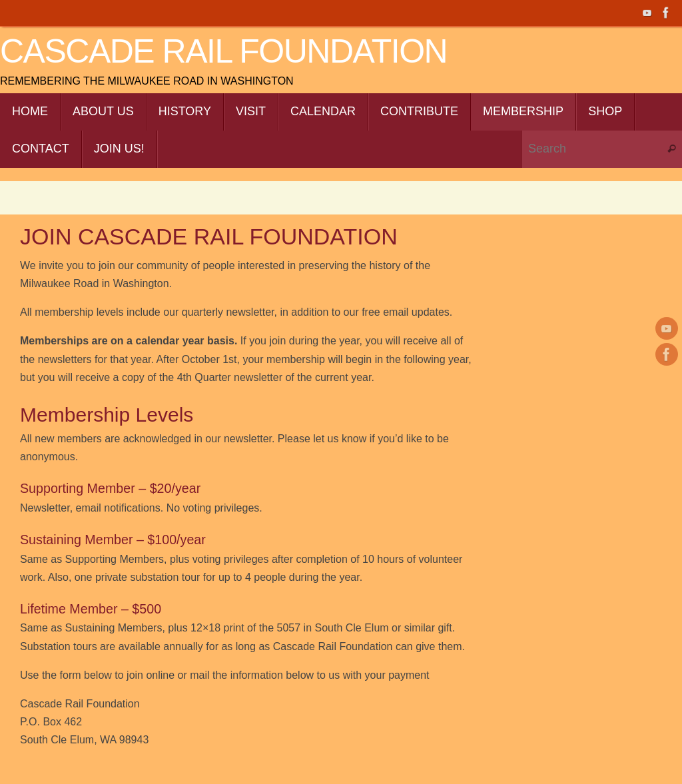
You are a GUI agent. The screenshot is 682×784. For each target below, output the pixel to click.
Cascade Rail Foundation (223, 52)
